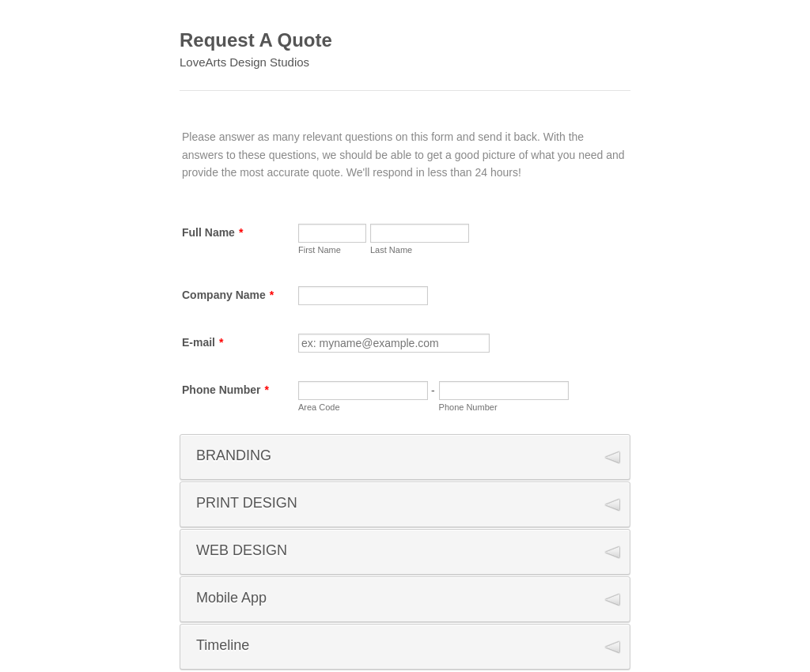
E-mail (202, 342)
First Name (320, 250)
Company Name (228, 295)
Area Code (319, 407)
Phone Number (225, 390)
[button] (405, 457)
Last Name (391, 250)
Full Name (212, 232)
